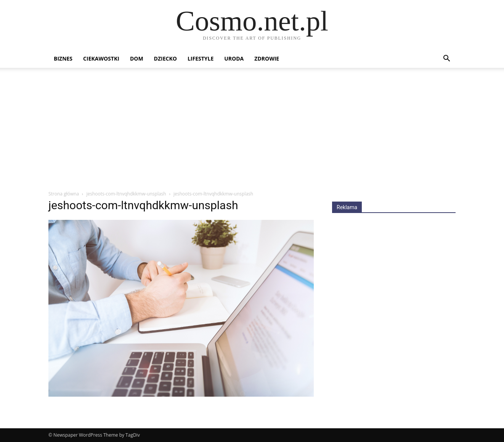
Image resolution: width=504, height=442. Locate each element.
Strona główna (64, 194)
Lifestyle (201, 58)
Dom (137, 58)
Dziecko (165, 58)
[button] (446, 59)
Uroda (234, 58)
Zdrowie (267, 58)
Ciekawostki (101, 58)
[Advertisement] (252, 133)
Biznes (63, 58)
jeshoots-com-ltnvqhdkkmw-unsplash (126, 194)
